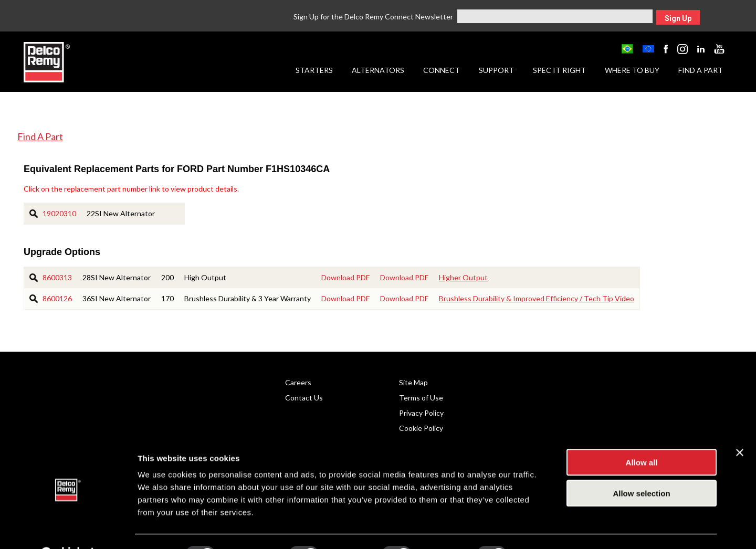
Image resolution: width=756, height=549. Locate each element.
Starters (314, 70)
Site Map (413, 382)
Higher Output (463, 277)
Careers (298, 382)
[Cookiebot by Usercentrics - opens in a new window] (68, 529)
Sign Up (678, 18)
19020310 (59, 213)
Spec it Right (559, 70)
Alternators (378, 70)
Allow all (642, 436)
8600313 (57, 277)
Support (496, 70)
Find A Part (40, 136)
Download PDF (345, 277)
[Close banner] (740, 426)
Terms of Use (421, 398)
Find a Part (701, 70)
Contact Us (304, 398)
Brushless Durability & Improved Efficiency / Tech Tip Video (537, 298)
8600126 (57, 298)
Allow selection (641, 467)
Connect (442, 70)
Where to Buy (632, 70)
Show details (551, 528)
